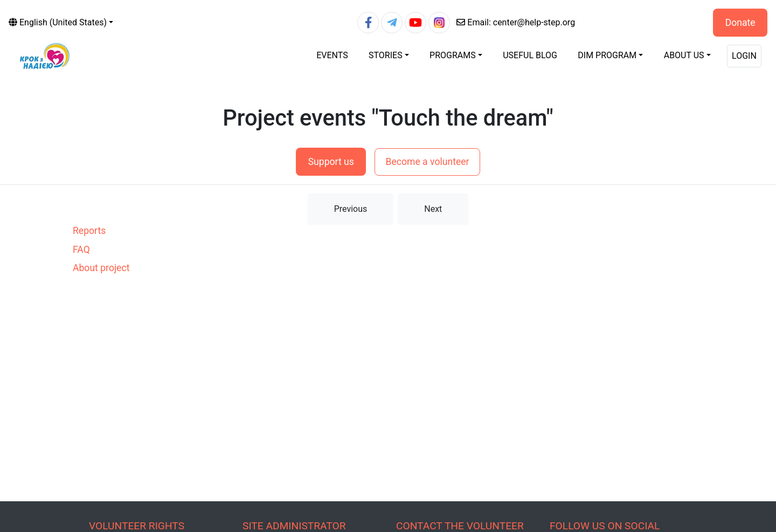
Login (744, 56)
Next (433, 209)
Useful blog (530, 55)
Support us (331, 162)
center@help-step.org (516, 22)
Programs (453, 55)
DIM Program (607, 55)
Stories (386, 55)
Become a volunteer (427, 162)
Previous (351, 209)
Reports (89, 231)
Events (332, 55)
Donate (740, 23)
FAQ (81, 250)
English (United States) (58, 22)
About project (101, 268)
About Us (684, 55)
